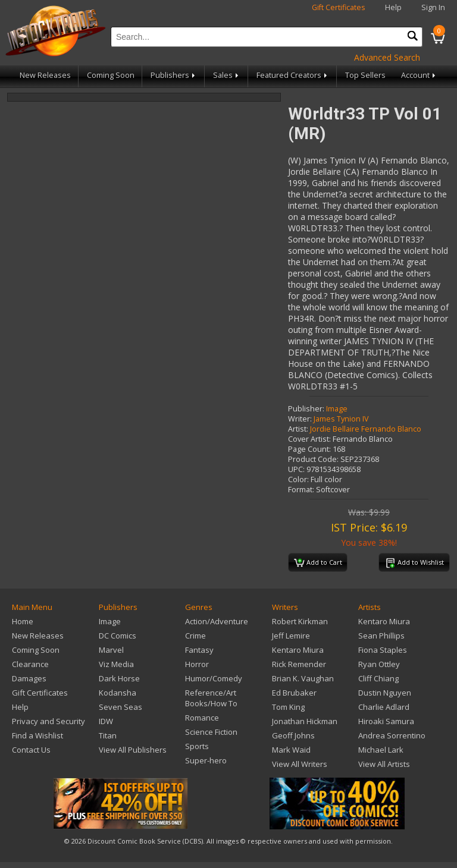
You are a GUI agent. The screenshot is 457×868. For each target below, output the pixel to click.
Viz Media (116, 664)
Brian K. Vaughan (303, 678)
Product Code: (313, 459)
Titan (108, 735)
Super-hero (206, 760)
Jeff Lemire (291, 636)
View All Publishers (133, 750)
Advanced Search (387, 57)
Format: (301, 490)
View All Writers (300, 764)
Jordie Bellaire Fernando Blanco (366, 429)
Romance (202, 718)
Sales (227, 75)
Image (337, 409)
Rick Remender (299, 664)
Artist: (298, 429)
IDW (106, 721)
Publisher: (306, 409)
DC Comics (118, 636)
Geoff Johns (293, 735)
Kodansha (118, 693)
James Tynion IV (341, 419)
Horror (197, 664)
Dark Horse (119, 678)
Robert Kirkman (300, 621)
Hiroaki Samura (386, 721)
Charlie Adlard (384, 707)
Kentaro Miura (298, 650)
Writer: (300, 419)
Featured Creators (293, 75)
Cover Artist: (309, 439)
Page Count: (309, 449)
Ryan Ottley (379, 664)
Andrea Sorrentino (392, 735)
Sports (197, 746)
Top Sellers (365, 75)
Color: (298, 479)
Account (419, 75)
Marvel (111, 650)
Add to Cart (318, 563)
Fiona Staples (383, 650)
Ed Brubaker (294, 693)
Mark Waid (291, 750)
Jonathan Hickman (305, 721)
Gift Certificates (339, 7)
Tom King (288, 707)
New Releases (45, 75)
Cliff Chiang (378, 678)
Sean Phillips (381, 636)
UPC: (296, 469)
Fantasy (199, 650)
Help (393, 7)
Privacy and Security (48, 721)
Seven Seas (120, 707)
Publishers (174, 75)
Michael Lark (381, 750)
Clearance (30, 664)
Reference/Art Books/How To (211, 698)
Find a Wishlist (37, 735)
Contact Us (31, 750)
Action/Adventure (217, 621)
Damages (29, 678)
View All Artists (384, 764)
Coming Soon (111, 75)
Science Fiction (211, 732)
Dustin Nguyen (385, 693)
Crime (195, 636)
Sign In (433, 7)
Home (23, 621)
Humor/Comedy (214, 678)
